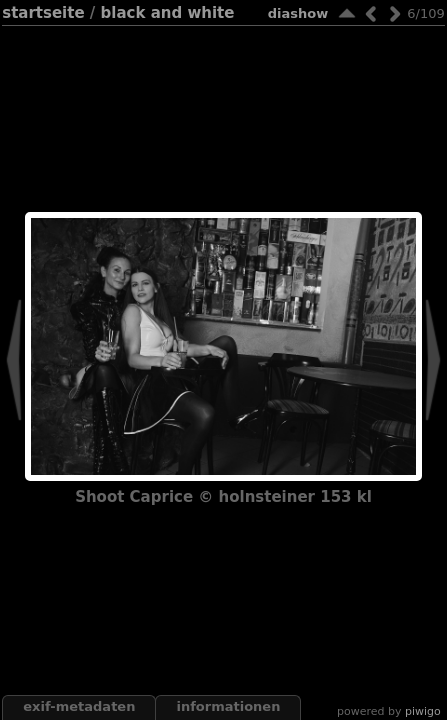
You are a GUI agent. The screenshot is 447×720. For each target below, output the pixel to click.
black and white (168, 13)
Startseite (43, 13)
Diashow (298, 13)
